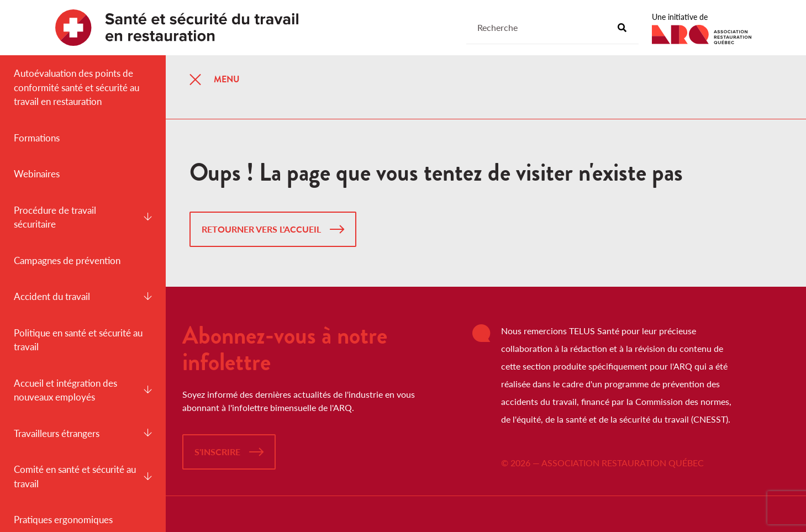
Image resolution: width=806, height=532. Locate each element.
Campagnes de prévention (67, 260)
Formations (37, 138)
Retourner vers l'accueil (261, 229)
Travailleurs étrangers (83, 433)
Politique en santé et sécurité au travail (78, 340)
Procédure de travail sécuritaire (83, 217)
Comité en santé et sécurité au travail (83, 476)
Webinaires (37, 174)
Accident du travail (83, 296)
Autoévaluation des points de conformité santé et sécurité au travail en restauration (77, 87)
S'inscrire (217, 452)
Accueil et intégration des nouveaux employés (83, 390)
